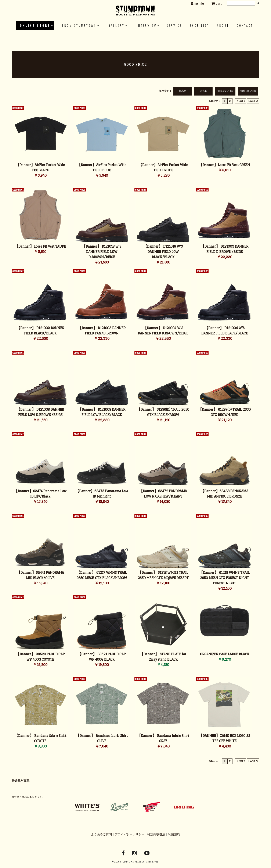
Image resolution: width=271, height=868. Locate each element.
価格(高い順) (248, 91)
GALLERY (117, 25)
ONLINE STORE (35, 25)
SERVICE (174, 25)
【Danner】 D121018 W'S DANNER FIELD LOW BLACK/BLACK (163, 252)
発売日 (204, 91)
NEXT (240, 101)
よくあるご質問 (101, 834)
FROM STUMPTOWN (79, 25)
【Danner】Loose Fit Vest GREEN (224, 165)
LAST (252, 101)
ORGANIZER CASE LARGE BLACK (225, 654)
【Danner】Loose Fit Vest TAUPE (40, 246)
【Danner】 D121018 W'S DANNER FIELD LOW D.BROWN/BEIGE (102, 252)
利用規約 (174, 834)
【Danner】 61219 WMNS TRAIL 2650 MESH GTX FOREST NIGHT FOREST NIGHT (224, 578)
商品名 (183, 91)
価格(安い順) (225, 91)
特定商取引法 (156, 834)
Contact (245, 25)
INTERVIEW (147, 25)
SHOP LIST (200, 25)
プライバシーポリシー (130, 834)
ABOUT (223, 25)
